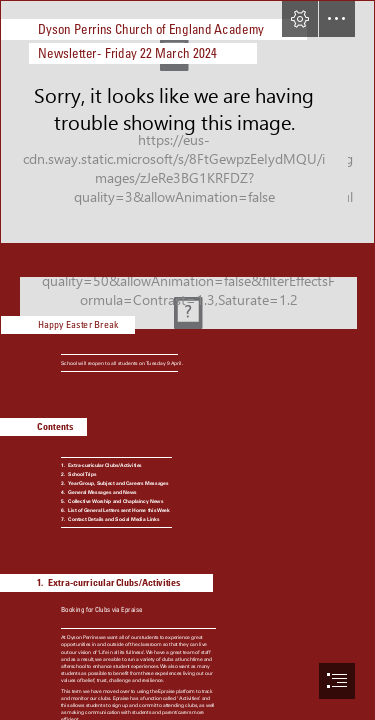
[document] (187, 360)
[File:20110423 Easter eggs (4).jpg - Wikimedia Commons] (187, 292)
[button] (300, 19)
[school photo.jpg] (187, 122)
